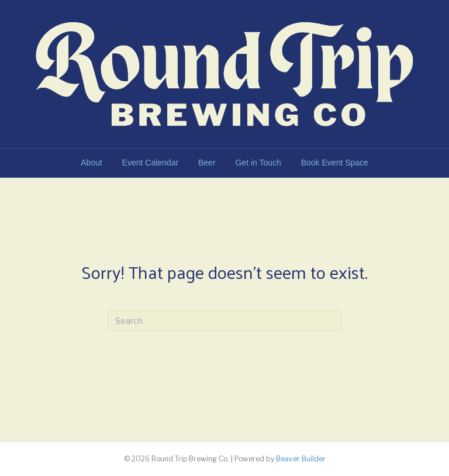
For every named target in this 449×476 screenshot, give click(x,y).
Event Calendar (151, 163)
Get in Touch (258, 163)
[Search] (224, 320)
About (91, 163)
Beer (207, 163)
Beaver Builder (301, 459)
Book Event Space (335, 163)
